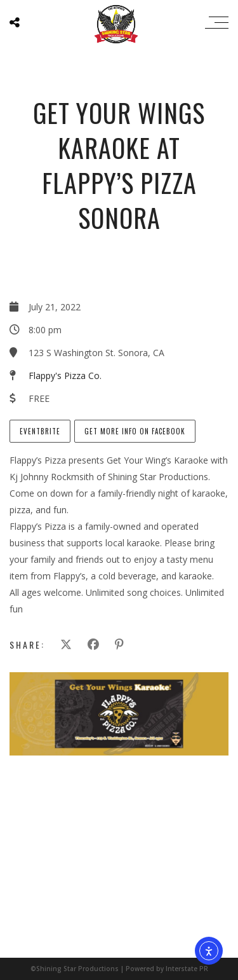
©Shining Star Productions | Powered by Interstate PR (119, 969)
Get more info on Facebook (135, 431)
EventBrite (40, 431)
